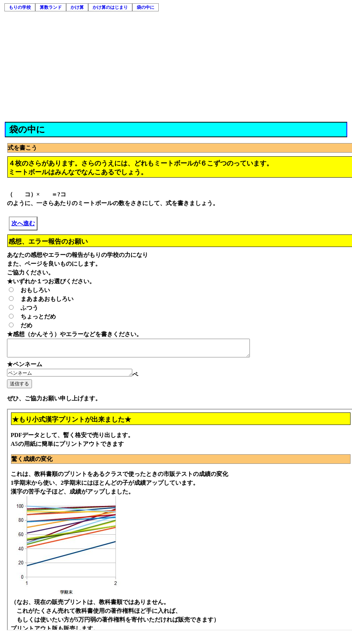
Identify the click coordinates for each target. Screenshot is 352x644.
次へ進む (23, 223)
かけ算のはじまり (110, 7)
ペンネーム (77, 376)
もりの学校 (20, 7)
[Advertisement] (176, 67)
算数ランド (51, 7)
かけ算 (77, 7)
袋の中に (146, 7)
